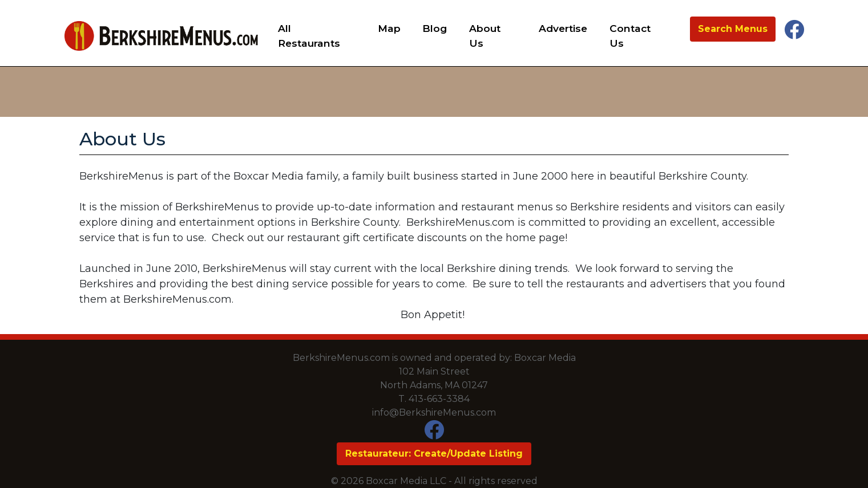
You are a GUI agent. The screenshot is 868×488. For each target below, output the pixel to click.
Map (389, 28)
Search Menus (733, 29)
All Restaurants (309, 36)
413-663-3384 (439, 399)
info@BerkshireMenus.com (434, 412)
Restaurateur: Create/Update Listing (434, 454)
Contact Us (630, 36)
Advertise (563, 28)
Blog (435, 28)
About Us (485, 36)
